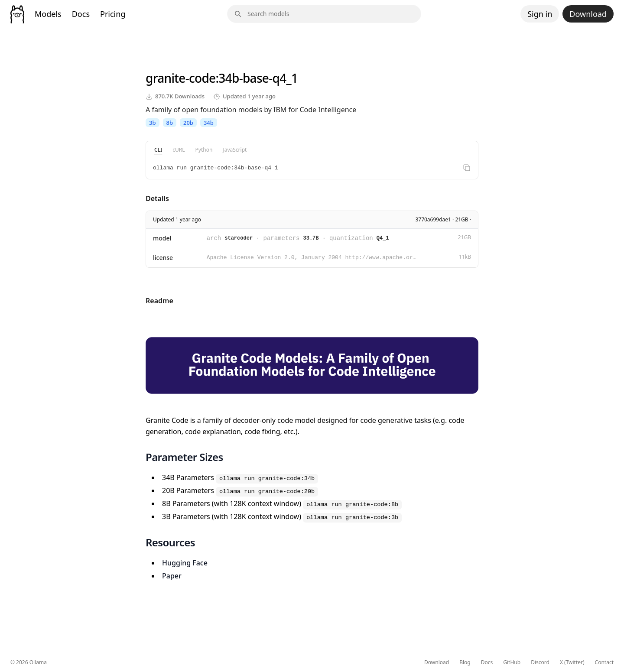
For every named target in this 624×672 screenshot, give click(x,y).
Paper (172, 576)
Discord (540, 662)
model (162, 238)
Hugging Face (185, 563)
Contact (604, 662)
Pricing (113, 14)
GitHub (512, 662)
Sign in (540, 14)
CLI (158, 150)
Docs (81, 14)
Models (48, 14)
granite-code (180, 78)
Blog (465, 662)
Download (588, 14)
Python (204, 150)
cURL (179, 150)
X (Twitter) (572, 662)
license (163, 258)
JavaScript (235, 150)
